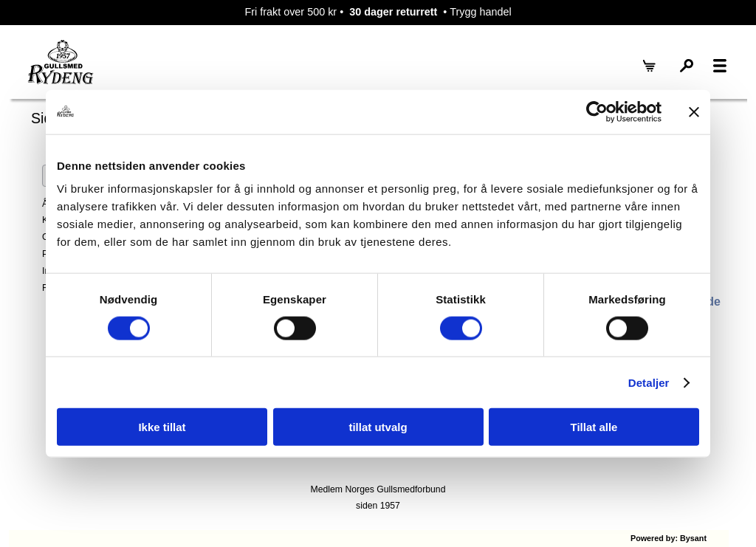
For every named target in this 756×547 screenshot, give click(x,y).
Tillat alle (594, 427)
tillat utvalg (378, 427)
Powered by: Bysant (669, 538)
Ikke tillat (162, 427)
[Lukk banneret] (694, 111)
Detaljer (649, 382)
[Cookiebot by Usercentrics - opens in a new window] (597, 111)
